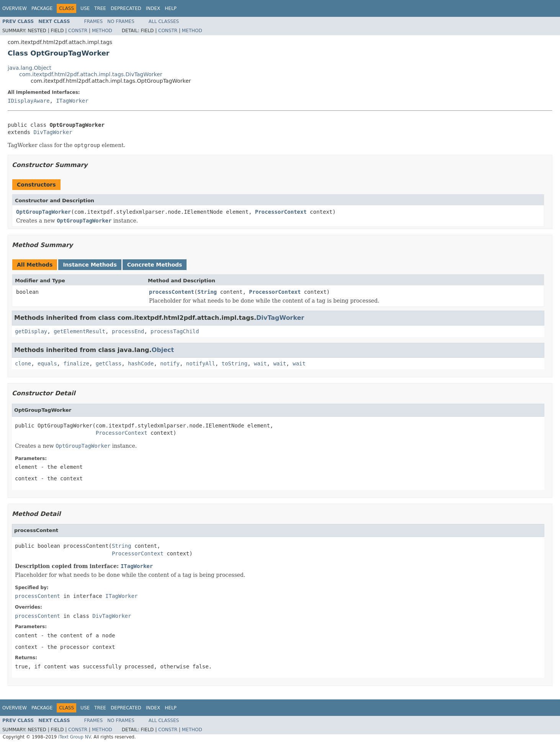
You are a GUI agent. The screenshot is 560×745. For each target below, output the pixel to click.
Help (171, 8)
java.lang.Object (29, 68)
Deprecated (126, 8)
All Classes (164, 21)
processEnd (128, 331)
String (207, 292)
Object (163, 350)
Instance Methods (90, 265)
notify (170, 363)
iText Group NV (75, 737)
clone (23, 363)
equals (47, 363)
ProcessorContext (281, 212)
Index (153, 8)
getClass (109, 363)
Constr (78, 31)
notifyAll (201, 363)
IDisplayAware (29, 101)
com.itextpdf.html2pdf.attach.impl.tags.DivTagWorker (91, 74)
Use (85, 8)
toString (235, 363)
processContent (172, 292)
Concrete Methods (155, 265)
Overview (15, 8)
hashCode (141, 363)
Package (42, 8)
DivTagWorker (53, 132)
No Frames (121, 21)
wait (260, 363)
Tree (100, 8)
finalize (76, 363)
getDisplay (31, 331)
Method (102, 31)
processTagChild (175, 331)
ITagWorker (72, 101)
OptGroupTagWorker (43, 212)
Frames (94, 21)
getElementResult (79, 331)
